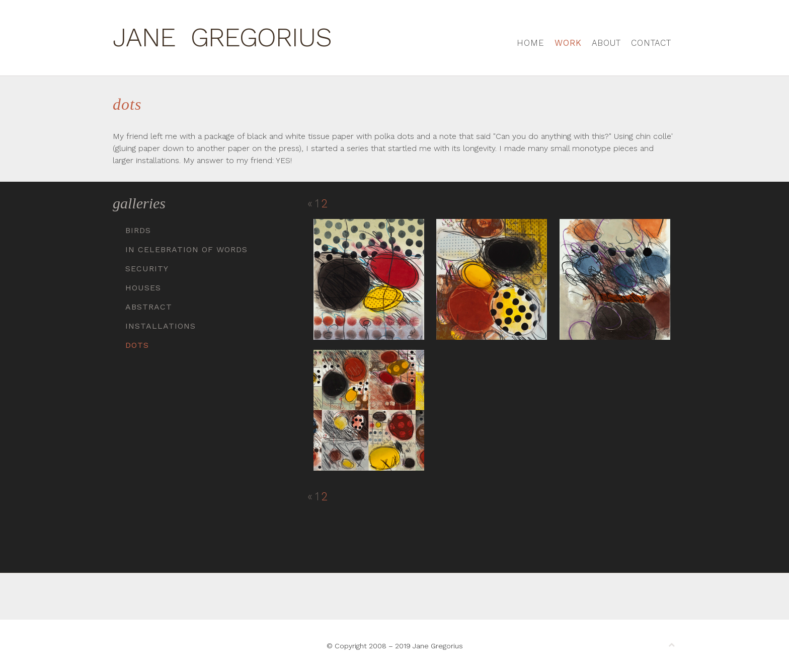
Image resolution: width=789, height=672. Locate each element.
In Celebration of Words (186, 249)
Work (568, 43)
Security (147, 269)
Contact (651, 43)
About (606, 43)
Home (531, 43)
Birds (138, 230)
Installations (161, 326)
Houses (143, 288)
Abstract (149, 307)
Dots (137, 345)
